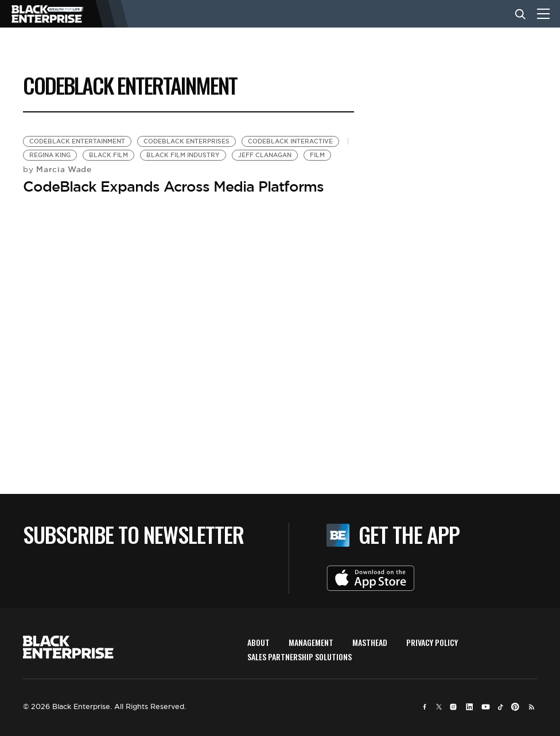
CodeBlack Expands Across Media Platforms (173, 186)
